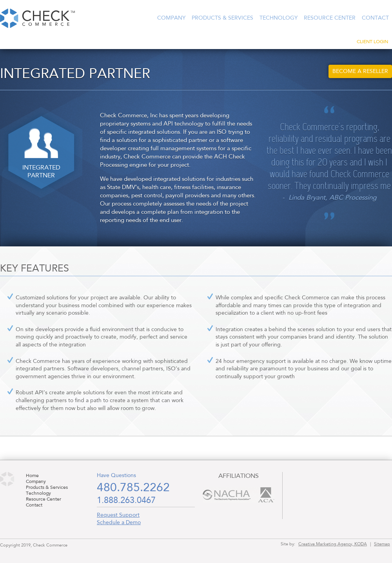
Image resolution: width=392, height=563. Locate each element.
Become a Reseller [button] (360, 71)
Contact (375, 18)
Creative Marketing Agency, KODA (333, 544)
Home (32, 476)
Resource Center (330, 18)
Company (171, 18)
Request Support (118, 515)
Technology (279, 18)
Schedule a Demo (119, 523)
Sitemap (382, 544)
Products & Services (222, 18)
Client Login (372, 42)
